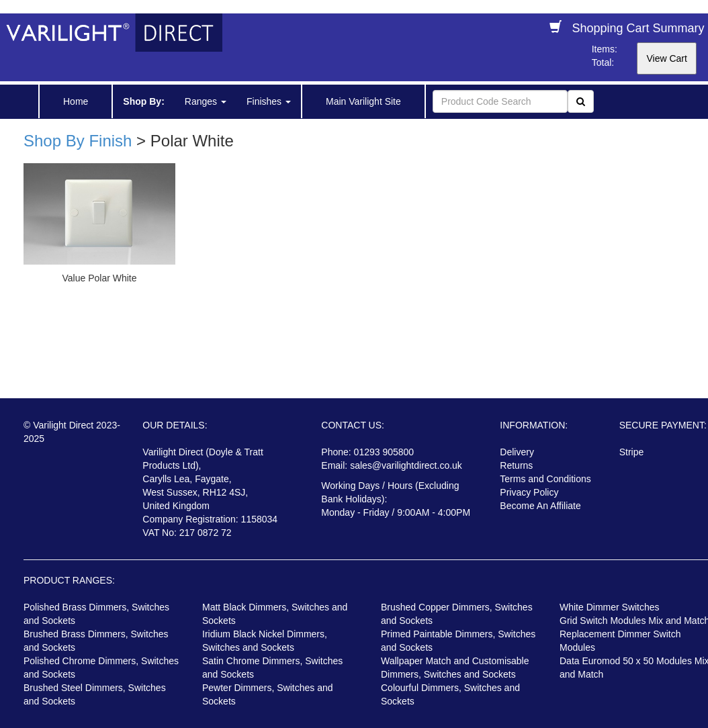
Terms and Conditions (545, 479)
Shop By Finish (78, 141)
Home (76, 101)
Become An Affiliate (540, 506)
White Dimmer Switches (610, 607)
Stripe (632, 452)
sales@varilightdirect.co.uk (406, 465)
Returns (516, 465)
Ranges (206, 101)
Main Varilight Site (363, 101)
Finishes (269, 101)
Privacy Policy (529, 492)
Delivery (517, 452)
